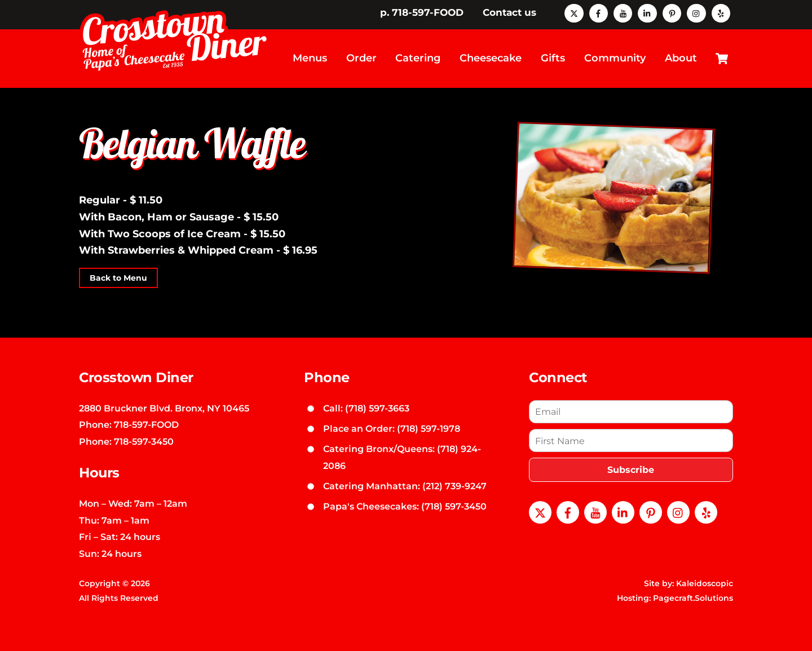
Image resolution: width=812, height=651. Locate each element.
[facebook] (599, 12)
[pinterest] (672, 12)
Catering (418, 57)
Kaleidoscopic (705, 582)
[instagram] (696, 12)
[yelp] (721, 12)
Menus (310, 57)
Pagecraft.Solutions (693, 597)
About (681, 57)
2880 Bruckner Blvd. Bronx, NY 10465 (164, 406)
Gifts (553, 57)
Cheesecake (491, 57)
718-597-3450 (144, 440)
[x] (574, 12)
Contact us (509, 12)
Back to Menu (118, 277)
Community (615, 57)
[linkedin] (647, 12)
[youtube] (623, 12)
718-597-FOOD (146, 423)
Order (361, 57)
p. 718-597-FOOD (422, 12)
